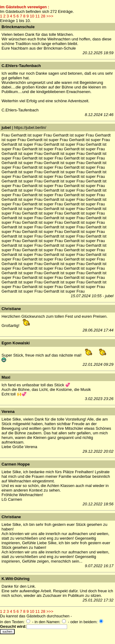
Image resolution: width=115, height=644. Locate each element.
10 (32, 16)
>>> (50, 16)
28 (43, 16)
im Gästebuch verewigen (23, 7)
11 (38, 16)
